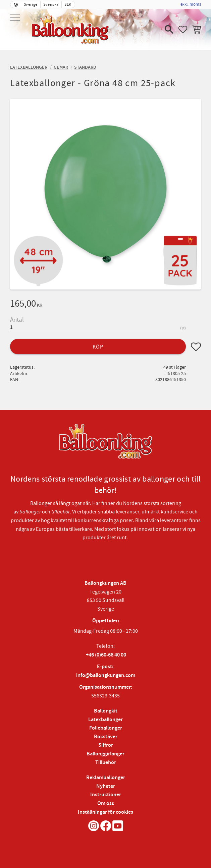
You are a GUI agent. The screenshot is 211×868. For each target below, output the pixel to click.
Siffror (106, 745)
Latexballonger (105, 720)
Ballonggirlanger (105, 754)
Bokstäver (106, 737)
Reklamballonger (106, 778)
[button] (16, 18)
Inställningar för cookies (105, 812)
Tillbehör (106, 763)
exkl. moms (191, 4)
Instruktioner (106, 795)
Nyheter (106, 786)
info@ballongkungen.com (106, 675)
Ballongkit (106, 711)
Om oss (106, 803)
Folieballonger (106, 728)
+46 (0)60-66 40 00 (106, 655)
